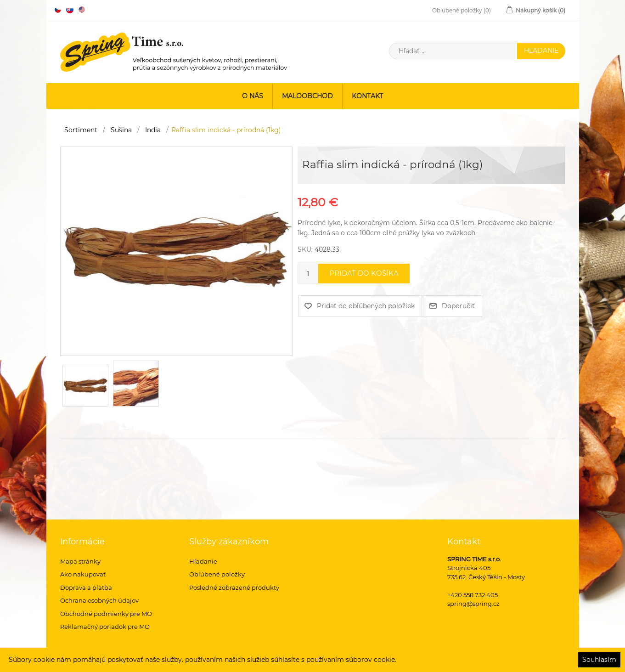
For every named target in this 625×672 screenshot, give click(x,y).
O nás (253, 96)
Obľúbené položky (217, 574)
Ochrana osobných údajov (99, 600)
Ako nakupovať (83, 574)
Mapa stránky (80, 561)
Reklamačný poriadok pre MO (105, 627)
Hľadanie (203, 561)
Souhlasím (599, 660)
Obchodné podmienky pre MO (106, 614)
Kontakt (367, 96)
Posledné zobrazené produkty (234, 587)
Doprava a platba (86, 587)
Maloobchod (307, 96)
